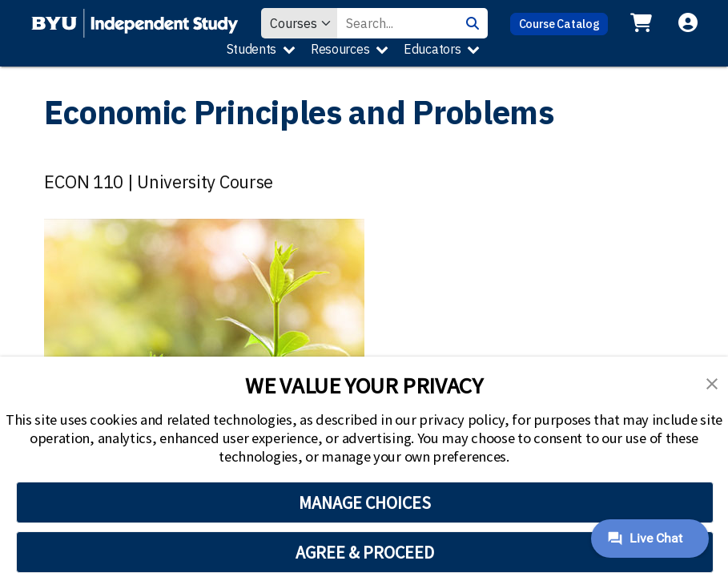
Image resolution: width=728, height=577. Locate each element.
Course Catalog (559, 24)
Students (252, 49)
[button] (712, 382)
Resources (340, 49)
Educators (432, 49)
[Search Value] (397, 23)
